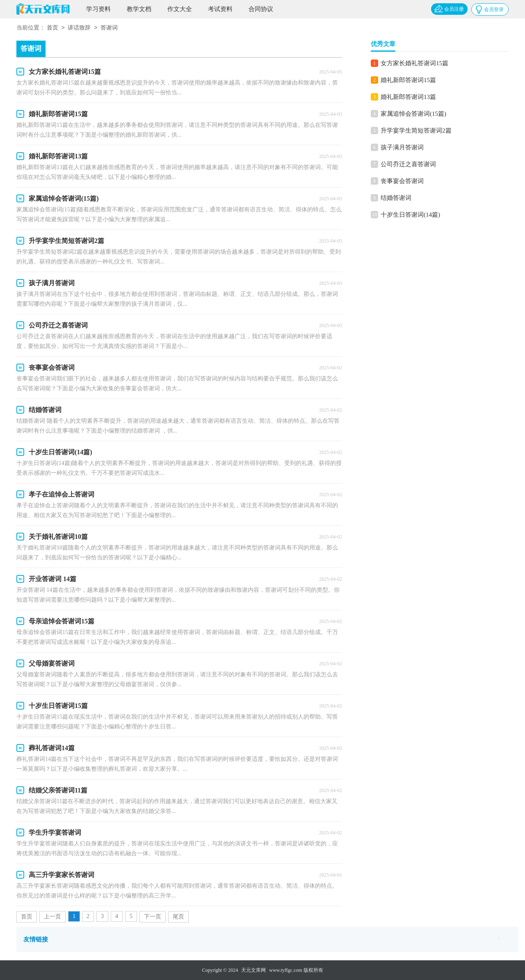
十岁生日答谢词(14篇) (410, 215)
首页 (52, 28)
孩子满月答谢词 (402, 147)
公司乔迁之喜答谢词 (408, 164)
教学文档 (139, 9)
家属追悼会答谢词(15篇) (413, 114)
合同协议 (261, 9)
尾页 (178, 917)
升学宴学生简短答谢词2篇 (416, 131)
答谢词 (109, 28)
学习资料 (98, 9)
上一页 (52, 917)
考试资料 (220, 9)
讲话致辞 (79, 28)
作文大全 (180, 9)
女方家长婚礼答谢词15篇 (414, 63)
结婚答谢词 (396, 198)
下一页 (153, 917)
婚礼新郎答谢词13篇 (408, 97)
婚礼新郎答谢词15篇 (408, 80)
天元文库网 (253, 970)
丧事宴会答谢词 (402, 181)
